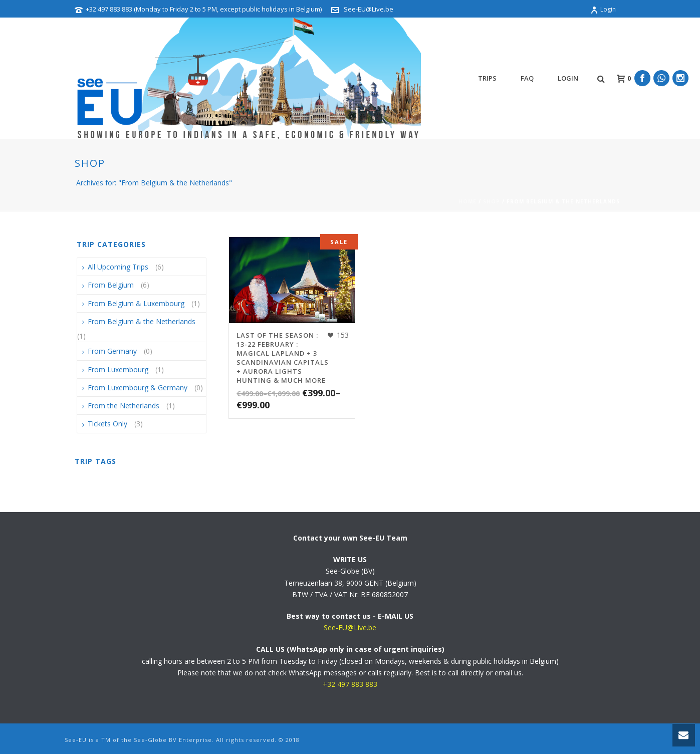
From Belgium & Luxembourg (136, 303)
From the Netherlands (124, 406)
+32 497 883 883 (350, 684)
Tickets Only (107, 424)
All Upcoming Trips (118, 267)
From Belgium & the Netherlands (142, 321)
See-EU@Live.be (369, 9)
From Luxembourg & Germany (138, 388)
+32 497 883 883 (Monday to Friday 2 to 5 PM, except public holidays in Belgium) (204, 9)
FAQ (527, 78)
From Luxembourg (118, 369)
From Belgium (111, 285)
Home (468, 201)
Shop (492, 201)
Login (603, 9)
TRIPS (487, 78)
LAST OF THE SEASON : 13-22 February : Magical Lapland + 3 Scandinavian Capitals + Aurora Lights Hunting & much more (283, 358)
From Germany (112, 351)
